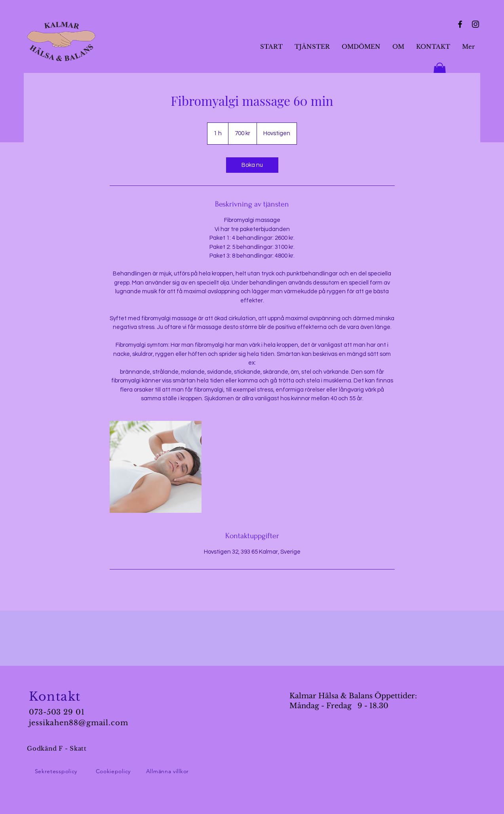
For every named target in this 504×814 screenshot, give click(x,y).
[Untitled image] (156, 467)
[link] (252, 165)
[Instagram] (475, 24)
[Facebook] (460, 24)
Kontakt (55, 696)
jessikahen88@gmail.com (79, 723)
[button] (440, 71)
